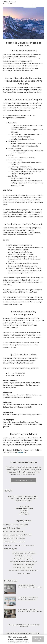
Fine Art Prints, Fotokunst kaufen (14, 542)
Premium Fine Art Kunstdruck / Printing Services (19, 545)
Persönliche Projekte (10, 549)
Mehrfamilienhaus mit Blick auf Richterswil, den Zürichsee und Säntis (30, 610)
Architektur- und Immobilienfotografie (16, 524)
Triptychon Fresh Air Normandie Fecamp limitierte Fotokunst (28, 598)
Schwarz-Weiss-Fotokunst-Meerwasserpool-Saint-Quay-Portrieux (30, 586)
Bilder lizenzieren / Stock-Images (14, 538)
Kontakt (21, 452)
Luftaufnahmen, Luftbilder (12, 528)
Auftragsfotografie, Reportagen (13, 531)
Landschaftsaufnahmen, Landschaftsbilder (17, 535)
